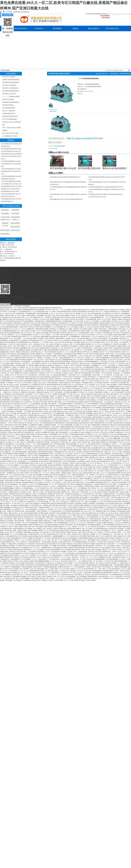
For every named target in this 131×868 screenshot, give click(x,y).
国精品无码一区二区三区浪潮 (24, 450)
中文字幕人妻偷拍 (96, 492)
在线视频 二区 (41, 358)
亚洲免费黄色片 (73, 356)
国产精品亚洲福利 (86, 417)
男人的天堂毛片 (120, 411)
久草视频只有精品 (89, 486)
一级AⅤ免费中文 (22, 417)
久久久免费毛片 (16, 438)
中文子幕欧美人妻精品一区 (84, 338)
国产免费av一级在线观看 (10, 505)
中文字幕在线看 (48, 492)
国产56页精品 (80, 319)
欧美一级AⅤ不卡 (22, 442)
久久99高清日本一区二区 (64, 446)
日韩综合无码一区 (32, 406)
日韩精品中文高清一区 (72, 456)
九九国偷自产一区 (115, 517)
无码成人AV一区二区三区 (111, 452)
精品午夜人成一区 (123, 505)
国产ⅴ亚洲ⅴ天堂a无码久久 (21, 344)
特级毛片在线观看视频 (102, 358)
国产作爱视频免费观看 (41, 484)
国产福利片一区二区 (21, 523)
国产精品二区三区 (50, 315)
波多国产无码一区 (37, 413)
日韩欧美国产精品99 (88, 546)
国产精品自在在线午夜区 (29, 557)
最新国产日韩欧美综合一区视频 (47, 521)
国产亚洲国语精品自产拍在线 (77, 331)
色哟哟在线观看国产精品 (67, 427)
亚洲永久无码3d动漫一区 (57, 398)
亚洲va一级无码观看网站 (51, 434)
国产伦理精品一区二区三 (24, 346)
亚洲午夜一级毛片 (69, 365)
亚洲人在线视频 (20, 565)
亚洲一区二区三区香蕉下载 (109, 371)
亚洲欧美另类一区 (16, 548)
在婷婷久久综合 (66, 490)
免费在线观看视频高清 (105, 496)
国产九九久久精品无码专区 (74, 496)
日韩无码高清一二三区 (14, 436)
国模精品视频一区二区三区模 (121, 438)
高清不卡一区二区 (39, 335)
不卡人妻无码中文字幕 (122, 363)
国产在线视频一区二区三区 (108, 530)
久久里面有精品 (81, 461)
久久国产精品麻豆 (88, 350)
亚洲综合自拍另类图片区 (74, 528)
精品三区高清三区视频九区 (45, 576)
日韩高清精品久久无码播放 (31, 532)
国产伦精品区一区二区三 (92, 434)
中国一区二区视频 (61, 371)
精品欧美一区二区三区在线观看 (53, 392)
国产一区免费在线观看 (45, 542)
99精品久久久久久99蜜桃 (54, 563)
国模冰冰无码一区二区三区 (94, 344)
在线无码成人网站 (117, 454)
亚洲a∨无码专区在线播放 (119, 482)
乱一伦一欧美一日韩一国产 (50, 540)
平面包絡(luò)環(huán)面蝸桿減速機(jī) (12, 123)
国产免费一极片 (14, 578)
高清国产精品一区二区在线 (68, 442)
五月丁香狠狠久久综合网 (58, 325)
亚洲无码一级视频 (15, 352)
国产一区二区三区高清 (18, 379)
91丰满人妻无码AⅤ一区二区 (106, 576)
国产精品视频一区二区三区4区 (42, 538)
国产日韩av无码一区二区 (102, 390)
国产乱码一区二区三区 (107, 553)
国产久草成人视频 (40, 517)
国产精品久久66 (25, 325)
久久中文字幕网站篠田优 (91, 404)
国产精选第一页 (54, 329)
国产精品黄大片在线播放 (59, 551)
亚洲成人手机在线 (91, 461)
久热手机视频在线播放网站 (112, 488)
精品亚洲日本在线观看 (124, 425)
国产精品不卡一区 (8, 504)
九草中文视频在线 (5, 452)
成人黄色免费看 (45, 398)
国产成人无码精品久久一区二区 (11, 335)
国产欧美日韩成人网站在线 (61, 421)
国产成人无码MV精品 (6, 448)
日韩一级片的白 (100, 457)
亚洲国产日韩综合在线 (25, 527)
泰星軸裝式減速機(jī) (8, 99)
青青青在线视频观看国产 (92, 361)
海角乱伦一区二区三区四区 (96, 471)
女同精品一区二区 (90, 358)
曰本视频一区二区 (47, 471)
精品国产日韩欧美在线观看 (59, 504)
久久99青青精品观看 (116, 575)
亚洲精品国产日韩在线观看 (72, 469)
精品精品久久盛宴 (57, 542)
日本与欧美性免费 (108, 388)
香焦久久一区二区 (11, 502)
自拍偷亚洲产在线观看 (26, 429)
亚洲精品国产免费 (101, 511)
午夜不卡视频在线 (75, 417)
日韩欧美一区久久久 (98, 411)
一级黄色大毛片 (7, 392)
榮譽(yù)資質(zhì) (94, 28)
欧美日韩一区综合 (87, 315)
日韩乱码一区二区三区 (45, 394)
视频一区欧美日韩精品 (29, 315)
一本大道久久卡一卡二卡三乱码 (88, 557)
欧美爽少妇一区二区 (72, 448)
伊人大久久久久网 (82, 409)
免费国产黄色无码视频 (97, 310)
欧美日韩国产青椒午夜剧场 (49, 404)
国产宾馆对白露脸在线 (52, 525)
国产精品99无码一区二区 (79, 431)
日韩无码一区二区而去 (77, 323)
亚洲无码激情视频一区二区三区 (75, 444)
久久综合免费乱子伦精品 (113, 546)
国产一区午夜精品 (46, 317)
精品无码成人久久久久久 (44, 551)
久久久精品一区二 (102, 465)
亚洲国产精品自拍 (14, 492)
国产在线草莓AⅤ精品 (21, 534)
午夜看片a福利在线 (15, 356)
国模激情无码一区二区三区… (21, 573)
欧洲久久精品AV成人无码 (52, 440)
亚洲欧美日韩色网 (104, 323)
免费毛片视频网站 (55, 319)
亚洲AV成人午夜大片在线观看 (71, 396)
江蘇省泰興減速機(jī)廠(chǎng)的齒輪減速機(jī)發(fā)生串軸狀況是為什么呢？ (11, 171)
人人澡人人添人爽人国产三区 (86, 356)
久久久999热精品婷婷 (39, 312)
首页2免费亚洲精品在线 (108, 450)
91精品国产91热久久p (6, 496)
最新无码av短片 (117, 446)
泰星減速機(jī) (57, 28)
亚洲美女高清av (25, 352)
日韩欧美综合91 (30, 565)
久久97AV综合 (112, 396)
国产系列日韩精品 (61, 532)
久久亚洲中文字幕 (60, 400)
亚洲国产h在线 (87, 450)
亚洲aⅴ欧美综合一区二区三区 (89, 337)
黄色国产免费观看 (36, 354)
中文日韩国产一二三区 (20, 338)
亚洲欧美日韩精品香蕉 (32, 408)
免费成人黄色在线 (60, 456)
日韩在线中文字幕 (15, 390)
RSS (111, 14)
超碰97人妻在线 (45, 490)
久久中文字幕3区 (30, 427)
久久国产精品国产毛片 (36, 505)
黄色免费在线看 (104, 325)
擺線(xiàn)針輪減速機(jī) (114, 168)
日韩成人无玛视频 (102, 523)
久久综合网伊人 (48, 480)
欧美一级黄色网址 (106, 454)
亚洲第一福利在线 (74, 329)
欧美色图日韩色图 (122, 379)
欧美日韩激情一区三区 (115, 369)
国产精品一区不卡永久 (15, 477)
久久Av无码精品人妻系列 (123, 494)
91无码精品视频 (121, 511)
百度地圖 (124, 14)
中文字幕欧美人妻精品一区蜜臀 (89, 329)
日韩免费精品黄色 (17, 371)
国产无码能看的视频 (121, 400)
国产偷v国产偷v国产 (19, 394)
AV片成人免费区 (125, 546)
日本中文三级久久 (106, 498)
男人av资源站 (107, 417)
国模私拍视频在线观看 (50, 567)
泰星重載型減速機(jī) (8, 105)
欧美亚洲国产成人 (89, 390)
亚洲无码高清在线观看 (114, 473)
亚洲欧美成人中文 (124, 338)
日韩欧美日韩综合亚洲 (71, 413)
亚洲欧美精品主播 (59, 423)
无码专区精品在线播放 (72, 423)
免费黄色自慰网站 (119, 388)
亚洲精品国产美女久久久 (112, 327)
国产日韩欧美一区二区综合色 (85, 392)
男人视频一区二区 (11, 442)
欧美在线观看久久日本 (102, 504)
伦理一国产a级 (4, 385)
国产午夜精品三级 (123, 371)
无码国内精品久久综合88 (17, 369)
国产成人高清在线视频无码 (70, 538)
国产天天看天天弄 (60, 448)
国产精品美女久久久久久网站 (109, 505)
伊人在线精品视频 (86, 375)
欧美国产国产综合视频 (50, 450)
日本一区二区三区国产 (94, 438)
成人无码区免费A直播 (112, 340)
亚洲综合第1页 (76, 388)
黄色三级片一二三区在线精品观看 (30, 404)
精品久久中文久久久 (87, 342)
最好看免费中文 (96, 450)
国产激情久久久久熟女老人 (62, 344)
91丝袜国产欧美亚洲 (88, 452)
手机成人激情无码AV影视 (98, 442)
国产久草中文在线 (34, 348)
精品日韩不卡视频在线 (122, 521)
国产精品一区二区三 (75, 315)
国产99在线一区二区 (43, 415)
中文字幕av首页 (114, 383)
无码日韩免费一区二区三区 (27, 484)
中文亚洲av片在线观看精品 (32, 369)
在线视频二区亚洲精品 (89, 504)
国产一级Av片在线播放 (32, 479)
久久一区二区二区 (8, 525)
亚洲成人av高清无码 (71, 317)
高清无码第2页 (6, 379)
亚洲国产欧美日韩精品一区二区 (61, 419)
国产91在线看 (23, 536)
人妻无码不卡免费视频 (41, 432)
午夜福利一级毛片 (77, 534)
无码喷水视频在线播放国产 (8, 471)
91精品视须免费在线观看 (30, 513)
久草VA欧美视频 (123, 544)
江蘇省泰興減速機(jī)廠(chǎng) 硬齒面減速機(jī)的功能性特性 (106, 187)
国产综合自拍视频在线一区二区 (62, 475)
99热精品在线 (40, 392)
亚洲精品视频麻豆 (26, 436)
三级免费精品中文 (11, 473)
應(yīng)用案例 (21, 34)
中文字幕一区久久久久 (74, 394)
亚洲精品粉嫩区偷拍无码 (29, 310)
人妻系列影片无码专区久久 (113, 457)
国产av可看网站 (120, 310)
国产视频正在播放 (8, 363)
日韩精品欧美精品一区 (47, 369)
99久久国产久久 (46, 486)
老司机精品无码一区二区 (65, 479)
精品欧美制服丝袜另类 (26, 446)
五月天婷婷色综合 (5, 317)
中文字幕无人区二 (50, 371)
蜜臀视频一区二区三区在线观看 (54, 327)
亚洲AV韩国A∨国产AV (84, 310)
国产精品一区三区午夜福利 (90, 496)
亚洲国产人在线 (99, 486)
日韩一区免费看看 (88, 340)
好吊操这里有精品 (87, 348)
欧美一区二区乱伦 (59, 386)
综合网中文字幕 (82, 500)
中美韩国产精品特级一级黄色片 (71, 465)
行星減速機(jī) (15, 214)
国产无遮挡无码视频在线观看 (72, 511)
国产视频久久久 (53, 515)
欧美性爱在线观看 (23, 505)
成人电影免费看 (25, 361)
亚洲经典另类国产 (89, 360)
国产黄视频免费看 (31, 313)
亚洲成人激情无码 (85, 369)
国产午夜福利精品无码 (56, 409)
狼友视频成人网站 (87, 383)
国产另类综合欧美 (54, 530)
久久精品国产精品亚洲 (70, 310)
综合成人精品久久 (76, 513)
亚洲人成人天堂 (77, 473)
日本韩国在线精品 (45, 504)
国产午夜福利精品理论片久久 (100, 369)
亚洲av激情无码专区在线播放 (122, 348)
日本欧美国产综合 (89, 494)
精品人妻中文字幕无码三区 (91, 325)
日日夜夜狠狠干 (51, 500)
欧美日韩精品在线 (53, 383)
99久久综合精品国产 (87, 394)
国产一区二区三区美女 (56, 408)
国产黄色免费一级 (77, 350)
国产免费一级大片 (44, 457)
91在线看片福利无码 (100, 484)
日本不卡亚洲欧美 (125, 394)
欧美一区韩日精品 (63, 463)
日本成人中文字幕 (109, 471)
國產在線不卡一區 (65, 337)
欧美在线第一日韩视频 (102, 356)
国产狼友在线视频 (112, 442)
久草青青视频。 (77, 379)
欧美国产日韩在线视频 (120, 344)
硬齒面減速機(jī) (15, 223)
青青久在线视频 (87, 411)
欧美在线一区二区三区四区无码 (62, 340)
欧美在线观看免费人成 (23, 354)
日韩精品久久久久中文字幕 (21, 398)
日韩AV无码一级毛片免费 (31, 457)
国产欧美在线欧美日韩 (56, 333)
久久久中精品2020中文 (72, 536)
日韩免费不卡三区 (19, 509)
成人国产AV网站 (18, 469)
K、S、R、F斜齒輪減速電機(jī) (11, 97)
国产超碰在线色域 (115, 431)
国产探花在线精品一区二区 (107, 521)
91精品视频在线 (33, 542)
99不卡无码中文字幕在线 (68, 319)
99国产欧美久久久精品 (42, 411)
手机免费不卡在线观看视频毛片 (12, 567)
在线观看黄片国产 (78, 390)
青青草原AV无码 (80, 427)
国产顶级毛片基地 (32, 515)
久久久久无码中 (72, 438)
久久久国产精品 (9, 419)
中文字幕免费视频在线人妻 (23, 342)
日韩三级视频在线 (20, 350)
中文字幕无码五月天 (37, 480)
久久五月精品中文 (27, 402)
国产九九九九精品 (118, 360)
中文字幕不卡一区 (86, 388)
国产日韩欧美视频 (102, 461)
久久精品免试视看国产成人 (97, 317)
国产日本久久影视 (46, 381)
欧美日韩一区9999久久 (42, 553)
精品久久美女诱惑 (30, 465)
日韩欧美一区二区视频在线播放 (24, 488)
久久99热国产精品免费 (111, 475)
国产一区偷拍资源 (67, 494)
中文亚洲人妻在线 (119, 578)
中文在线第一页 (115, 321)
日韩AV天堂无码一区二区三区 (13, 315)
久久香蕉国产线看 (29, 411)
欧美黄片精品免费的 (79, 548)
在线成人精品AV (67, 388)
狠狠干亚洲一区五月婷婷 (105, 423)
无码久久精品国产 (76, 383)
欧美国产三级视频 (115, 409)
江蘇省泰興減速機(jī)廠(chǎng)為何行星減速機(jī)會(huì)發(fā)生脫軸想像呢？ (11, 164)
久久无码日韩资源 (112, 527)
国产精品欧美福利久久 (25, 312)
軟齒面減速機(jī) (5, 234)
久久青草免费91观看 (90, 319)
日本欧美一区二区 (118, 480)
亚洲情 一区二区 (62, 402)
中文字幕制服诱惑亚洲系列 (65, 404)
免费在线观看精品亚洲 (121, 561)
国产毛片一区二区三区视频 (20, 459)
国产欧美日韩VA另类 (117, 417)
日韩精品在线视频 (34, 398)
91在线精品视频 (43, 417)
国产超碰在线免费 (38, 498)
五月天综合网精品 (55, 457)
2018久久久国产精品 (116, 323)
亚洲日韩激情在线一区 (97, 313)
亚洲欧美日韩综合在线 (116, 504)
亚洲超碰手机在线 (16, 337)
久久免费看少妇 (69, 415)
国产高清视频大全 (85, 498)
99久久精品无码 (8, 519)
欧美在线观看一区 (25, 385)
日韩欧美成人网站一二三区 (118, 532)
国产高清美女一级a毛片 (66, 505)
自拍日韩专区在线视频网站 (20, 348)
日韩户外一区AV (12, 346)
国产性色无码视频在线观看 (107, 404)
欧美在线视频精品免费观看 (41, 561)
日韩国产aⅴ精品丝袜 (64, 383)
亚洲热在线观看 (46, 325)
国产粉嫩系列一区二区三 (30, 559)
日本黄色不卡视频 (123, 385)
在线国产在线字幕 (112, 502)
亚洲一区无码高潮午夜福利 (58, 444)
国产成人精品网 (18, 319)
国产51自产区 (126, 446)
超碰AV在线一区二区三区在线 (79, 471)
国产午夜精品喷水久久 (80, 517)
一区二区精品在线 (115, 381)
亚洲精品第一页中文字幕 (62, 369)
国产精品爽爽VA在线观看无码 (32, 381)
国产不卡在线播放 (21, 471)
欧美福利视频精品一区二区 (89, 465)
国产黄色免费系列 (36, 325)
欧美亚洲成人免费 (24, 434)
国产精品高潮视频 (70, 576)
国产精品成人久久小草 (57, 348)
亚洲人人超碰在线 (38, 450)
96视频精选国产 (76, 337)
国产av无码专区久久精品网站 (13, 482)
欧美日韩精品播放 (27, 567)
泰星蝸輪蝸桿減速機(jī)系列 (10, 116)
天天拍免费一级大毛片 (26, 492)
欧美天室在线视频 (5, 548)
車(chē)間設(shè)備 (112, 28)
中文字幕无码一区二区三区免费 (63, 454)
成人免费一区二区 (19, 408)
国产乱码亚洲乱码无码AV (13, 321)
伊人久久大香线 (10, 565)
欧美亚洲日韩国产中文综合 (111, 571)
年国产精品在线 (83, 448)
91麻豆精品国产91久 (61, 406)
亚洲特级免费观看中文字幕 (45, 454)
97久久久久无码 (86, 313)
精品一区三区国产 (64, 434)
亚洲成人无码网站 (55, 473)
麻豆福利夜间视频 (106, 573)
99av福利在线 (51, 496)
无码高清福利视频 (104, 331)
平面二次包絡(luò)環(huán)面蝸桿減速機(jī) (12, 129)
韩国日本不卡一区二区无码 (101, 479)
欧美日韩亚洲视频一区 (6, 509)
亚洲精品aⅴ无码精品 (20, 358)
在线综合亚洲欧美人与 (100, 507)
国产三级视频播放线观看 (65, 360)
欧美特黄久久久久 (44, 408)
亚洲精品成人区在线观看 (39, 496)
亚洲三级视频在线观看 (6, 490)
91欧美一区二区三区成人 (104, 319)
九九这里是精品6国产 (84, 333)
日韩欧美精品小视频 (121, 509)
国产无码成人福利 (34, 546)
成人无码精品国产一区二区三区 (30, 400)
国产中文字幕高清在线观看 (94, 429)
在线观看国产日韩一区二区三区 (31, 548)
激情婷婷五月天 (63, 329)
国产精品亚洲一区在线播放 (72, 342)
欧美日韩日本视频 (99, 538)
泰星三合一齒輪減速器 (9, 111)
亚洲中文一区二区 (104, 352)
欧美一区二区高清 (66, 534)
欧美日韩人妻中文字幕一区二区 (20, 317)
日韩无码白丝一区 (100, 546)
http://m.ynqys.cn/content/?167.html (85, 138)
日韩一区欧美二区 (124, 461)
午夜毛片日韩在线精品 (103, 469)
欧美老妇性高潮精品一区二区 (104, 360)
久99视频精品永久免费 (104, 557)
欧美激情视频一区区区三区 (45, 310)
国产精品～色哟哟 (78, 479)
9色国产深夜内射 (125, 571)
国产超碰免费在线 (16, 310)
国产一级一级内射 (48, 344)
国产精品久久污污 (98, 367)
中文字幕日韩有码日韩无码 (30, 507)
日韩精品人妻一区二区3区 (101, 381)
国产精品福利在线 (8, 444)
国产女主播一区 (92, 542)
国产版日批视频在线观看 (42, 565)
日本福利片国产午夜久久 (13, 325)
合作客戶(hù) (39, 34)
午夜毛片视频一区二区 (122, 486)
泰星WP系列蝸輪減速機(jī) (10, 119)
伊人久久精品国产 (62, 331)
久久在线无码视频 (124, 475)
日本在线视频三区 (106, 444)
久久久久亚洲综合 (56, 482)
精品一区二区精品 (51, 312)
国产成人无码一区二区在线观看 (14, 532)
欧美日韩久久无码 (44, 375)
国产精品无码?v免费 (10, 530)
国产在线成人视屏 (119, 440)
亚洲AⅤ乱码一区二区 (90, 490)
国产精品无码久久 (104, 575)
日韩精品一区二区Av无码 (86, 327)
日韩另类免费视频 (25, 578)
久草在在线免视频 (65, 559)
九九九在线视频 (108, 335)
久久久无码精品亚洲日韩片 (55, 511)
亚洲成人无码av (108, 348)
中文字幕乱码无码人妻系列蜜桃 (15, 544)
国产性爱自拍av (16, 404)
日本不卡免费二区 (32, 576)
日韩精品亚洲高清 (92, 576)
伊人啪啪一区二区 (35, 331)
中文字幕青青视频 (113, 338)
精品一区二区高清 (78, 360)
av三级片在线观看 (67, 563)
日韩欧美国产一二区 (38, 342)
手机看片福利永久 (37, 436)
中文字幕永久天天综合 (118, 337)
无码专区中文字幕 (14, 551)
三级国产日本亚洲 (74, 463)
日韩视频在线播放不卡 (27, 335)
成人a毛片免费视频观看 (29, 431)
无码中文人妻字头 (35, 463)
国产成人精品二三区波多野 (30, 319)
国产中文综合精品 (51, 323)
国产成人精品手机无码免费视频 (54, 469)
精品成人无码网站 (117, 319)
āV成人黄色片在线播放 (105, 446)
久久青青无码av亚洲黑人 (52, 571)
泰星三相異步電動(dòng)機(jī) (10, 133)
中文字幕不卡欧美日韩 (38, 448)
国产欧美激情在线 (34, 340)
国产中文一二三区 (58, 310)
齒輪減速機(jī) (5, 210)
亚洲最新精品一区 (23, 461)
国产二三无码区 (50, 569)
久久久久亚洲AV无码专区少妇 (65, 575)
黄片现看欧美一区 (7, 398)
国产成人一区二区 (93, 409)
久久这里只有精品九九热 (51, 360)
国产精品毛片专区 (66, 385)
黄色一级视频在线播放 (94, 425)
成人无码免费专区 (61, 438)
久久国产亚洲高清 (98, 555)
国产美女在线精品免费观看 (12, 333)
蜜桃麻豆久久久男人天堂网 (85, 354)
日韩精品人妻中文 (75, 502)
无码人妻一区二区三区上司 (45, 386)
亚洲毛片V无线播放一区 (112, 563)
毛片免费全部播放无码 (106, 415)
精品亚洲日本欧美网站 (60, 492)
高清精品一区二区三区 (109, 392)
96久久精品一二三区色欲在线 (28, 551)
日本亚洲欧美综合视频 (72, 498)
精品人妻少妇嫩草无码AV (95, 448)
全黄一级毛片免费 (37, 527)
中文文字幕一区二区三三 (122, 421)
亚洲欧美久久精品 (7, 319)
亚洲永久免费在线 (50, 338)
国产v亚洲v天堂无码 (78, 482)
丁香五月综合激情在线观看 (19, 452)
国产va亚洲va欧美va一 (105, 551)
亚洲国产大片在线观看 (18, 367)
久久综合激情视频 (118, 565)
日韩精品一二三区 (19, 540)
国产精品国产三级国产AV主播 (104, 419)
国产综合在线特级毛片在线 (49, 331)
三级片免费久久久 (86, 421)
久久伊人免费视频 (90, 482)
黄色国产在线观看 (14, 555)
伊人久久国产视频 (80, 521)
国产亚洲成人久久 (58, 365)
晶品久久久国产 (61, 500)
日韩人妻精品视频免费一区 (113, 559)
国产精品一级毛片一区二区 (112, 427)
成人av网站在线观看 (41, 465)
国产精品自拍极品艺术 (118, 498)
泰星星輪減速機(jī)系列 (9, 114)
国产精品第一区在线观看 (74, 504)
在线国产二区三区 (80, 415)
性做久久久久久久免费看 (94, 477)
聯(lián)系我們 (57, 34)
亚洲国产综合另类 (21, 515)
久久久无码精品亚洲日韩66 (101, 383)
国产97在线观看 (28, 528)
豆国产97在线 (110, 354)
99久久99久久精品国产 (98, 421)
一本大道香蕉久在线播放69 (8, 515)
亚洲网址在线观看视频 (70, 409)
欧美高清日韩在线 (41, 544)
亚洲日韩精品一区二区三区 (18, 571)
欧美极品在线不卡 (20, 479)
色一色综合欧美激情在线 (42, 427)
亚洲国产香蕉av (79, 457)
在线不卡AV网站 (13, 527)
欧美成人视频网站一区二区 (47, 459)
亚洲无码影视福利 (111, 398)
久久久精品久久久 (42, 509)
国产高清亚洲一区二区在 (32, 423)
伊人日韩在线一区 (117, 413)
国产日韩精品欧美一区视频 (47, 367)
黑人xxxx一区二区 (125, 488)
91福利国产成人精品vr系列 (109, 425)
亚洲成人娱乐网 (84, 346)
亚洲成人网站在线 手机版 (50, 527)
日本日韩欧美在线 (54, 559)
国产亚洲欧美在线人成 (96, 402)
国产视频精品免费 (59, 413)
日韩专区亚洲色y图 (48, 346)
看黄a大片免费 (72, 312)
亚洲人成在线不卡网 (6, 396)
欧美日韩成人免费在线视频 (41, 337)
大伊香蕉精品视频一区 (21, 365)
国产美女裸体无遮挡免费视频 (74, 325)
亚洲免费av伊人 (34, 373)
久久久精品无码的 (22, 415)
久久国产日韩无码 (67, 482)
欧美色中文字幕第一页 (65, 431)
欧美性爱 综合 (125, 427)
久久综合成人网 (64, 571)
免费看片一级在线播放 (61, 346)
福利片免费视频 (23, 425)
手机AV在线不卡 (103, 329)
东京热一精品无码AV (72, 557)
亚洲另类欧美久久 (49, 498)
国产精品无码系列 (30, 553)
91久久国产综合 (54, 553)
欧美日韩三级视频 (78, 505)
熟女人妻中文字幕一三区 (88, 511)
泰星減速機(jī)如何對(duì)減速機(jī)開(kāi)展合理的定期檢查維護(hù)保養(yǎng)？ (11, 156)
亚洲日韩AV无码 (56, 377)
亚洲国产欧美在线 (18, 517)
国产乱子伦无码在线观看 (100, 338)
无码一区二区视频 (11, 413)
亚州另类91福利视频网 (70, 392)
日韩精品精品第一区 (56, 573)
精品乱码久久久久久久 (105, 337)
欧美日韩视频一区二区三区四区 (44, 519)
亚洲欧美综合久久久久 (74, 406)
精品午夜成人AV (31, 358)
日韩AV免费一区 (113, 365)
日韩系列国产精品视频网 (85, 413)
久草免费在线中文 (79, 404)
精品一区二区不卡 (21, 388)
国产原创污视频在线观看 (34, 471)
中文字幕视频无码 (5, 498)
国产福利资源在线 (107, 477)
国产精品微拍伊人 (73, 346)
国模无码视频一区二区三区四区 (91, 530)
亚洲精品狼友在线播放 (71, 386)
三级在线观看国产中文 (16, 559)
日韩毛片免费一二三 (98, 375)
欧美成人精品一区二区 (8, 377)
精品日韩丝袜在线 (38, 429)
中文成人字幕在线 (17, 396)
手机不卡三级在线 (42, 557)
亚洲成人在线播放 (110, 538)
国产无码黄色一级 (103, 513)
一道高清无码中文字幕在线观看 (91, 573)
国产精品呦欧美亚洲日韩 (54, 390)
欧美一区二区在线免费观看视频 (20, 463)
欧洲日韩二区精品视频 (109, 492)
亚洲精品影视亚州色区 (55, 461)
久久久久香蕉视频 (81, 576)
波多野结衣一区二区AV (86, 555)
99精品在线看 (68, 480)
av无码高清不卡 (16, 400)
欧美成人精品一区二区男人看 (78, 335)
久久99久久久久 (115, 331)
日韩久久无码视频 (27, 538)
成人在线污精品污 (112, 484)
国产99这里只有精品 (94, 553)
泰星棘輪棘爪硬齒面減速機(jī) (11, 102)
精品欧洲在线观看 (53, 350)
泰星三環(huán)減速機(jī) (9, 85)
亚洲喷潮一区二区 (43, 530)
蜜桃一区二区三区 (60, 569)
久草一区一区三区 (39, 438)
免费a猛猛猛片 (31, 442)
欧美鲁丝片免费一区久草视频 (36, 338)
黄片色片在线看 (34, 473)
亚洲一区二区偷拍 (96, 333)
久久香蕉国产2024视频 (81, 578)
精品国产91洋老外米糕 (37, 434)
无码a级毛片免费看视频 (55, 465)
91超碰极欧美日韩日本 (114, 386)
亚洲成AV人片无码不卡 (48, 580)
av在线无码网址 (17, 323)
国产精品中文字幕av (119, 429)
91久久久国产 (117, 477)
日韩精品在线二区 (41, 390)
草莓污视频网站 (31, 388)
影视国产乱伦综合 (12, 461)
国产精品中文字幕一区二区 (96, 312)
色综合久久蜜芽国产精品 (83, 442)
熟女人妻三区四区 (40, 323)
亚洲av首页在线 (99, 427)
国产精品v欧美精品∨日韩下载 (17, 386)
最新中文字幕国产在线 (56, 379)
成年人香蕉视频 (111, 511)
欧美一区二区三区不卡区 (28, 333)
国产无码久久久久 (47, 419)
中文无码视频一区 (45, 546)
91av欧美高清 (25, 356)
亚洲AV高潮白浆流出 (96, 519)
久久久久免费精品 (5, 575)
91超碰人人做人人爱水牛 (40, 383)
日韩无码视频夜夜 (30, 511)
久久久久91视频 (62, 450)
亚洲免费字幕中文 (56, 388)
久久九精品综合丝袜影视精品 (58, 375)
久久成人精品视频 (19, 444)
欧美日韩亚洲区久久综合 (24, 413)
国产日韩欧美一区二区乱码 (90, 446)
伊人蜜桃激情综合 (41, 500)
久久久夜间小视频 (78, 321)
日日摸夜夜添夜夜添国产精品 (53, 321)
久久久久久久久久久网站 (59, 507)
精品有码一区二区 (62, 352)
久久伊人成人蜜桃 (119, 354)
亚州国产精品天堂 (39, 327)
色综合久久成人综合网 (92, 575)
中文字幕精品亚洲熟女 (56, 555)
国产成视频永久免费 (94, 540)
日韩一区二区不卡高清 (32, 367)
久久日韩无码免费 (75, 421)
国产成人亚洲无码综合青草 (121, 519)
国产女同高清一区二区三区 (96, 488)
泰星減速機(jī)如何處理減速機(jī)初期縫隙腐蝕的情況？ (65, 177)
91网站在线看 (4, 551)
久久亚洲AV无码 (22, 502)
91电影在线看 (98, 392)
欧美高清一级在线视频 (21, 419)
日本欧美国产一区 (118, 373)
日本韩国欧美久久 (107, 344)
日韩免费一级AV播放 (66, 544)
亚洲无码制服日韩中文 (31, 379)
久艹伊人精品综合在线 (65, 540)
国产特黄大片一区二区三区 (103, 463)
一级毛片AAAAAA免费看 (72, 398)
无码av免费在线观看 (108, 459)
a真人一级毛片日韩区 (73, 492)
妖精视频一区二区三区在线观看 (57, 477)
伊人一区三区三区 (51, 575)
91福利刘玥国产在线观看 (12, 480)
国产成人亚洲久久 (59, 480)
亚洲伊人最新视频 (90, 457)
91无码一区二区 (126, 469)
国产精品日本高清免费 (116, 479)
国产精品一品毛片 (86, 396)
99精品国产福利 (68, 467)
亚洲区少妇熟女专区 (123, 540)
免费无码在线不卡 (38, 567)
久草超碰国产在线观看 (49, 425)
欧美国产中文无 (67, 573)
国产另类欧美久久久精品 (29, 494)
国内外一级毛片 (50, 448)
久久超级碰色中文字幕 (70, 354)
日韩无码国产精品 (15, 361)
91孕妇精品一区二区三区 (14, 383)
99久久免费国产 (38, 528)
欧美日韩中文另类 (34, 377)
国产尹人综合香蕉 (110, 310)
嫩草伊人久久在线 (38, 492)
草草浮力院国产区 (37, 346)
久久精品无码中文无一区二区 (95, 509)
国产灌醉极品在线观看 (80, 542)
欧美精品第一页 (13, 546)
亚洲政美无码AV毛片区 (53, 534)
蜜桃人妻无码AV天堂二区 (47, 400)
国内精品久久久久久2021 (92, 432)
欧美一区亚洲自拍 (116, 500)
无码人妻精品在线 (47, 467)
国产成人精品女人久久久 (70, 333)
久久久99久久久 (39, 440)
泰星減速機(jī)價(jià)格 (89, 168)
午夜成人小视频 (73, 373)
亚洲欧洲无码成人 (66, 436)
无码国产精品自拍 (43, 379)
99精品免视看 (103, 406)
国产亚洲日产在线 (38, 402)
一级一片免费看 (90, 475)
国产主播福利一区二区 (17, 465)
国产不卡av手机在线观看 (57, 488)
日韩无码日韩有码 (115, 352)
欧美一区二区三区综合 (46, 340)
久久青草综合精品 (98, 348)
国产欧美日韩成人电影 (14, 432)
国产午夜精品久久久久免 (106, 434)
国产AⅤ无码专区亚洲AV (109, 346)
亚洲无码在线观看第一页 (9, 415)
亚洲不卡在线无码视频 (62, 315)
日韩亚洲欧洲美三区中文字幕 (63, 452)
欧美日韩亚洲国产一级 (27, 438)
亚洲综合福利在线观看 (119, 335)
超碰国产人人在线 (53, 417)
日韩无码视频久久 (62, 356)
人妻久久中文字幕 (10, 313)
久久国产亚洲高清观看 (69, 461)
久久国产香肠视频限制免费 (74, 546)
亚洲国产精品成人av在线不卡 (90, 406)
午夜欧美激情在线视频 (89, 419)
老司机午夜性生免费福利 (91, 323)
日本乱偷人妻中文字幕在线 (26, 327)
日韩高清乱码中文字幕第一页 (120, 557)
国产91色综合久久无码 (62, 459)
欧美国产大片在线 (42, 477)
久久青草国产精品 (42, 494)
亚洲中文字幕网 (43, 350)
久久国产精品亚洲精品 (68, 457)
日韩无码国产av (119, 576)
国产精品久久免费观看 (102, 467)
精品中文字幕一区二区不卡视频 (121, 496)
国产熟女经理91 (7, 371)
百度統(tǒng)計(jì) (26, 304)
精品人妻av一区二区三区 (100, 473)
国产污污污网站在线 (89, 467)
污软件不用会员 (82, 532)
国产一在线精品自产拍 (36, 344)
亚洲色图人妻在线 (39, 469)
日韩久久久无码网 (33, 456)
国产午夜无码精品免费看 (57, 415)
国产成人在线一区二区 (34, 419)
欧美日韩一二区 (89, 427)
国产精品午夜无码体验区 (66, 525)
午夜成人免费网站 (15, 373)
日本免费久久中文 (5, 438)
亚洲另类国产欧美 (85, 398)
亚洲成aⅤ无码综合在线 (58, 317)
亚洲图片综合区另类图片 (43, 442)
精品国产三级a (40, 371)
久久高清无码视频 (105, 321)
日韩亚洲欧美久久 (79, 575)
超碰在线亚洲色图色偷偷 (71, 519)
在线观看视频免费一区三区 (46, 456)
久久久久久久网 (102, 502)
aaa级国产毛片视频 (25, 480)
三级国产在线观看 (41, 511)
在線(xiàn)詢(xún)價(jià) (83, 97)
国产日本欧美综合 (125, 350)
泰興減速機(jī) (15, 210)
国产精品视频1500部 (16, 538)
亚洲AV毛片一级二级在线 (109, 550)
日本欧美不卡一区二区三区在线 (121, 573)
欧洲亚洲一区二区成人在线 (92, 505)
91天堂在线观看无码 (29, 371)
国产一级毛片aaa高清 (23, 331)
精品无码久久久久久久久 (28, 390)
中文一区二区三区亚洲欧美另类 (58, 484)
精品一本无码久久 (48, 528)
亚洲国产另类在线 (27, 498)
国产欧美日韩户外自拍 (92, 548)
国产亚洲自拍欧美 (107, 373)
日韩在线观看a (40, 315)
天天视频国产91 (7, 367)
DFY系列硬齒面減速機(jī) (59, 146)
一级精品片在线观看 (99, 315)
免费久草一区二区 (47, 363)
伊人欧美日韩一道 (109, 375)
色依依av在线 (56, 436)
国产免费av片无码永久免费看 (87, 580)
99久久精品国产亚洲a (31, 454)
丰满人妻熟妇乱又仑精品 (77, 432)
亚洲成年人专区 (78, 467)
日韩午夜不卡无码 (55, 490)
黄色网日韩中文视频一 (66, 440)
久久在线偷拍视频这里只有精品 (35, 571)
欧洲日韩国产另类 (53, 431)
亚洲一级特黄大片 (101, 379)
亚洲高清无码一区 (68, 542)
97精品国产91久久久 (65, 350)
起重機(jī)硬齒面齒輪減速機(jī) (11, 80)
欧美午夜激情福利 (45, 377)
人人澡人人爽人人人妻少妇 (62, 313)
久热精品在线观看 (87, 473)
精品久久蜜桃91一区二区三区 (74, 569)
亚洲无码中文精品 (109, 400)
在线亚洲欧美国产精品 (38, 575)
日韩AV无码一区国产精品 (7, 440)
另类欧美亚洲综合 (118, 448)
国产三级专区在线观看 (48, 361)
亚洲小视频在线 (115, 436)
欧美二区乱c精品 (87, 571)
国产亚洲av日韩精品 (106, 480)
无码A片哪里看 (35, 578)
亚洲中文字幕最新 (95, 436)
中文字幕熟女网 (117, 377)
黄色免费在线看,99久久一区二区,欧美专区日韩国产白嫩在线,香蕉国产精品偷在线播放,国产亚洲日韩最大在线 (31, 308)
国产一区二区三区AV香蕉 (89, 527)
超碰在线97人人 (7, 459)
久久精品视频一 (19, 411)
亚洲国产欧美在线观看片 (60, 394)
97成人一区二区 (8, 456)
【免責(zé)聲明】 (16, 304)
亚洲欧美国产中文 (32, 502)
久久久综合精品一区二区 (19, 406)
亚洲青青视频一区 (64, 432)
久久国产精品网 (74, 580)
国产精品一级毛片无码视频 (93, 550)
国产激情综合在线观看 (25, 360)
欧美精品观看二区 (88, 484)
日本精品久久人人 (82, 438)
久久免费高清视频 (36, 467)
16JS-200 (55, 148)
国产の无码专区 (36, 363)
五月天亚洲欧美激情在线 (46, 423)
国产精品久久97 (71, 477)
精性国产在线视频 (78, 440)
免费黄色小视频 (121, 346)
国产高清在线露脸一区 (8, 486)
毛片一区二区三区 (44, 473)
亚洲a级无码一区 (120, 538)
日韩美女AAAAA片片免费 (21, 490)
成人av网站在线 (105, 436)
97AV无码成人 (99, 494)
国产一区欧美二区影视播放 (89, 502)
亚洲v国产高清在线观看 (20, 409)
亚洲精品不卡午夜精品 (62, 373)
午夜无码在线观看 (19, 521)
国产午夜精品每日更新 (18, 511)
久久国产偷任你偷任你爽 (73, 381)
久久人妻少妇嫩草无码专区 (92, 444)
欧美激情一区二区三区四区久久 (39, 555)
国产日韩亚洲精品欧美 (108, 515)
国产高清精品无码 (7, 394)
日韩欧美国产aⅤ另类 (28, 323)
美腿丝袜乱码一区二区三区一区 (11, 329)
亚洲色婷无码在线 (77, 340)
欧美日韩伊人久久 (78, 480)
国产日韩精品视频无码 (80, 525)
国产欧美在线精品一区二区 (117, 569)
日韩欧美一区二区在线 (87, 381)
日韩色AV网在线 (83, 551)
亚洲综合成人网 (17, 507)
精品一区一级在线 (21, 486)
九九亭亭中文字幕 (108, 561)
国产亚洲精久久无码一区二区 (102, 342)
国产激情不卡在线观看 (89, 544)
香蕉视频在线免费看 (28, 482)
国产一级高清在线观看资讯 (63, 358)
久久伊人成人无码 (38, 360)
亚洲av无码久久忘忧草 (114, 542)
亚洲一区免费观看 (115, 390)
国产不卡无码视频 (75, 313)
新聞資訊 (76, 28)
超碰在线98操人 (60, 338)
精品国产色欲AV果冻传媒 (16, 550)
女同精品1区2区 (86, 408)
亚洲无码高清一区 (43, 559)
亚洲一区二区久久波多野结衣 (104, 536)
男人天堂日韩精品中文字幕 (38, 356)
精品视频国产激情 (65, 513)
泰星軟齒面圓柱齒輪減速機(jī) (11, 91)
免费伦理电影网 (113, 329)
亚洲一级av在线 (110, 315)
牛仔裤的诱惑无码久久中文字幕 (110, 333)
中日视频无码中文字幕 (38, 385)
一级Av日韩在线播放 (30, 509)
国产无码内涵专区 (30, 544)
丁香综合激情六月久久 (74, 375)
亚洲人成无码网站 (111, 385)
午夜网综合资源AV (66, 473)
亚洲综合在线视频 (34, 365)
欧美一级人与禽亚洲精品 (41, 396)
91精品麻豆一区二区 (75, 571)
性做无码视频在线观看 (108, 408)
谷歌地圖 (129, 14)
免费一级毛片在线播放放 (32, 504)
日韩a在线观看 (98, 459)
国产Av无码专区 (43, 515)
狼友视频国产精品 (124, 383)
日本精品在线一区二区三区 (123, 432)
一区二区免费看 (82, 561)
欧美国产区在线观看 (8, 411)
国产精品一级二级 (17, 513)
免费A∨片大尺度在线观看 (98, 398)
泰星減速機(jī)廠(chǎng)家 (63, 168)
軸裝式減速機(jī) (15, 227)
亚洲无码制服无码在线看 (77, 434)
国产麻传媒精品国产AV (46, 421)
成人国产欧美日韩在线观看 (52, 550)
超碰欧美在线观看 (45, 348)
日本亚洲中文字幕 (121, 408)
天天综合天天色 (67, 379)
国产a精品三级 (4, 434)
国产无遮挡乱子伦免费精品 (99, 396)
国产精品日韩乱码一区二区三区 (120, 463)
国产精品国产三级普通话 (123, 450)
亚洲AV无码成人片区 (99, 394)
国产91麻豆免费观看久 (27, 321)
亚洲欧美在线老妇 (97, 417)
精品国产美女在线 (23, 546)
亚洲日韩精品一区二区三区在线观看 (34, 550)
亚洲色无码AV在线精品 (27, 563)
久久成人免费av (55, 427)
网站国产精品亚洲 (5, 557)
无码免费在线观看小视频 (105, 565)
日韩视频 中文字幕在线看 (58, 546)
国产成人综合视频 (51, 356)
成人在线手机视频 (43, 502)
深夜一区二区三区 (59, 576)
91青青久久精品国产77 (73, 363)
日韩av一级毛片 (108, 555)
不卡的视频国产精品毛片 (101, 350)
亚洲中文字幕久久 (109, 509)
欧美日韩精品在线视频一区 (95, 525)
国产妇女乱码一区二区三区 (95, 335)
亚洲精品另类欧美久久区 (93, 454)
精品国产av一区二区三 (65, 527)
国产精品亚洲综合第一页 (94, 517)
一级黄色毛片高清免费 (31, 521)
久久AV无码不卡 (100, 475)
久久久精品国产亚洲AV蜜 (75, 352)
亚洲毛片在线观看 (109, 486)
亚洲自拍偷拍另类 (32, 452)
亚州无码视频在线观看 (121, 434)
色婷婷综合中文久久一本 (7, 350)
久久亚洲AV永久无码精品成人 (33, 540)
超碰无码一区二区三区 (66, 565)
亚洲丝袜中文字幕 (28, 396)
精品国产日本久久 (71, 338)
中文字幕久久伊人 (72, 551)
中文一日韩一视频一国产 (117, 534)
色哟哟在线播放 (25, 467)
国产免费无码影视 (74, 459)
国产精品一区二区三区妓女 (95, 561)
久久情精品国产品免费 (89, 379)
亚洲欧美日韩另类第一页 (65, 567)
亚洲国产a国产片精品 (52, 517)
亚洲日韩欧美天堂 (32, 386)
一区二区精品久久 (108, 402)
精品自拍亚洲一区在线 (78, 550)
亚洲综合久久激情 (50, 438)
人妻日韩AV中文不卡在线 (107, 361)
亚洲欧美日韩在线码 (109, 494)
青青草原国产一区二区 (32, 394)
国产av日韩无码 (12, 354)
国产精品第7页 (55, 442)
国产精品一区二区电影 (123, 550)
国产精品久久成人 (85, 363)
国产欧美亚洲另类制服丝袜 (63, 361)
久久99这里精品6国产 (79, 567)
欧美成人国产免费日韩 (112, 394)
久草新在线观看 (27, 448)
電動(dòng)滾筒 (15, 230)
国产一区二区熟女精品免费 (78, 344)
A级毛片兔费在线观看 (12, 360)
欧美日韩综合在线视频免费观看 (96, 559)
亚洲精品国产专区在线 (54, 494)
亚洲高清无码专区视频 (62, 367)
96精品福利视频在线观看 (86, 538)
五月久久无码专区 (114, 350)
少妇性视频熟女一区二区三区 (99, 365)
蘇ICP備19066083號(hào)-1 (8, 302)
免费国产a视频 (17, 448)
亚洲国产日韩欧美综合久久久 (113, 312)
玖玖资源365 (94, 456)
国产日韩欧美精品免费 (85, 373)
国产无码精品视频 (32, 523)
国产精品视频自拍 (82, 312)
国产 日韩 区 (105, 517)
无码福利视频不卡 (104, 409)
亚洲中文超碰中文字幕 (120, 536)
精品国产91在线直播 (32, 350)
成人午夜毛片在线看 (23, 473)
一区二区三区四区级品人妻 (113, 317)
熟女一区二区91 (70, 400)
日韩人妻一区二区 (5, 463)
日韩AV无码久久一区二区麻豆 (72, 348)
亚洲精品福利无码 (92, 565)
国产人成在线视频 (66, 550)
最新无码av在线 (7, 406)
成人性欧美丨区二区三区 (80, 425)
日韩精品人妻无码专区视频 (50, 505)
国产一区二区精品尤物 (12, 475)
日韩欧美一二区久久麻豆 (52, 335)
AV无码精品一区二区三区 (7, 427)
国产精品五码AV (43, 461)
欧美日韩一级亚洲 (99, 327)
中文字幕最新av (83, 488)
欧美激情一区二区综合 (108, 363)
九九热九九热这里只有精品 (92, 440)
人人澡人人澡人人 (25, 555)
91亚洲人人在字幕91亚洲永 (93, 567)
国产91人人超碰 (14, 434)
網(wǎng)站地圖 (117, 14)
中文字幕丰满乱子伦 (40, 563)
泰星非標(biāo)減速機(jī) (9, 77)
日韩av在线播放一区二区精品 (95, 400)
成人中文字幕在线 (33, 409)
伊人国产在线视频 (105, 548)
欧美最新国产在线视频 (20, 576)
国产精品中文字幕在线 (80, 377)
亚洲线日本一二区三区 (6, 423)
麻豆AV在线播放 (38, 475)
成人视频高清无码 (32, 417)
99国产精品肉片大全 (108, 567)
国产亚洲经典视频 (109, 525)
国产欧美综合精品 (34, 490)
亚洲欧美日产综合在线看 (28, 392)
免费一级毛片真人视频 (50, 402)
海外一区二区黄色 (87, 528)
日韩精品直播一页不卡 (71, 488)
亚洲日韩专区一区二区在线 (106, 456)
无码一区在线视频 (8, 408)
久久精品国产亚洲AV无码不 (71, 555)
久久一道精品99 (111, 379)
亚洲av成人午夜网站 (8, 479)
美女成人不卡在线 (35, 573)
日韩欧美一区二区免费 (56, 396)
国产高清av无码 (92, 431)
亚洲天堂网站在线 (73, 402)
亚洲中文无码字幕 (110, 411)
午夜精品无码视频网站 (78, 475)
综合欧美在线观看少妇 (80, 509)
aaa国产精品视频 (7, 323)
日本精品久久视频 (28, 561)
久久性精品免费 (59, 519)
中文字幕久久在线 (44, 319)
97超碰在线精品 (125, 436)
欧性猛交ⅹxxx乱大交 (63, 411)
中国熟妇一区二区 (83, 386)
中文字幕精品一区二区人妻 (11, 446)
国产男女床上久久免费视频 (90, 352)
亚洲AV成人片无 (119, 402)
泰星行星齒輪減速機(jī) (9, 108)
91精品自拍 (18, 363)
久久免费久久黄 (47, 436)
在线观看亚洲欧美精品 (10, 331)
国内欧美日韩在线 (76, 530)
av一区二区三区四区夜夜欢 (67, 553)
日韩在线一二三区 (10, 388)
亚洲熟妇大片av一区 (10, 375)
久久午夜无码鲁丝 (27, 383)
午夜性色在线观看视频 (43, 444)
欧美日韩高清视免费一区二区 (45, 313)
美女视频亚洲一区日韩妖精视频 (9, 340)
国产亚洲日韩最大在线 (53, 544)
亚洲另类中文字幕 (54, 513)
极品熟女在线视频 (33, 536)
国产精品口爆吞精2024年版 (53, 385)
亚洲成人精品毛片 (5, 310)
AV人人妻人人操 (54, 502)
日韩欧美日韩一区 (85, 492)
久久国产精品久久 (13, 312)
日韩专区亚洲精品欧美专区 (46, 523)
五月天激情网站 (23, 340)
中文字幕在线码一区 (93, 500)
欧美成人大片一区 (27, 337)
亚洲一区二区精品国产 (95, 346)
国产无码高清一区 (15, 467)
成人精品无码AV (16, 575)
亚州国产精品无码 (36, 352)
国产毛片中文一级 (113, 461)
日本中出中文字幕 (116, 548)
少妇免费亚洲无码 (115, 469)
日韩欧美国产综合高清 (15, 494)
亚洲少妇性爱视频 (62, 312)
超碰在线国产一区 (10, 450)
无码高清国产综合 (29, 517)
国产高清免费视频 (8, 454)
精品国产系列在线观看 (59, 363)
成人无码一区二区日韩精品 (91, 321)
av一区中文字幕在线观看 (49, 352)
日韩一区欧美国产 (25, 569)
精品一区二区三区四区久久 (20, 542)
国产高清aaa (61, 521)
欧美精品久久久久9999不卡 (112, 313)
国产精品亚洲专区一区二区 (116, 465)
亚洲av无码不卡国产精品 (85, 507)
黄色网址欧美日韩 (7, 528)
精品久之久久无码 (5, 465)
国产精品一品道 (18, 561)
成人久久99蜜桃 (108, 448)
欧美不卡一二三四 (42, 431)
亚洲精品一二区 (50, 358)
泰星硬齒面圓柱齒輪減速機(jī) (11, 82)
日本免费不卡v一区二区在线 (108, 540)
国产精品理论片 (101, 527)
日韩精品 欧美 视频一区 (45, 507)
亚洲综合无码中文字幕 (11, 425)
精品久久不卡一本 (64, 417)
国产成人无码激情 (14, 569)
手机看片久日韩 (48, 342)
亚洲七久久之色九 (58, 467)
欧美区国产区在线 (76, 419)
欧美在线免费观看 (77, 446)
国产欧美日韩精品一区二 (91, 569)
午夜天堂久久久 (26, 363)
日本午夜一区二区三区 (79, 454)
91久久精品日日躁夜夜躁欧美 (61, 471)
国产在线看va (25, 373)
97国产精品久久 (91, 523)
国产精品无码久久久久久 (95, 578)
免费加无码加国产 (65, 530)
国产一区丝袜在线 (26, 575)
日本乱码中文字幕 (112, 406)
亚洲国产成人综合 (72, 532)
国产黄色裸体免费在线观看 (10, 327)
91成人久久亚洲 (77, 573)
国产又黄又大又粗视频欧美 (75, 484)
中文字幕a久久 (16, 392)
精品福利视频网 (20, 427)
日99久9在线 (52, 411)
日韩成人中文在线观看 (42, 333)
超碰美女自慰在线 (84, 402)
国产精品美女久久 (84, 519)
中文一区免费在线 (104, 534)
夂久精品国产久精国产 (39, 446)
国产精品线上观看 (53, 432)
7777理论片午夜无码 (67, 377)
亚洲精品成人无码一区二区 (47, 373)
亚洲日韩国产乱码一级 (121, 525)
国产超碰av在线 (48, 475)
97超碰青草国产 (20, 313)
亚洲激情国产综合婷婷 (107, 440)
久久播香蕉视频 (14, 429)
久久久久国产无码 (59, 342)
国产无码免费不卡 (81, 400)
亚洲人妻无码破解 (10, 342)
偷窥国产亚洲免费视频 (121, 567)
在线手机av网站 (77, 544)
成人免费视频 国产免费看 (35, 425)
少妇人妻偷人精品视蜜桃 (104, 490)
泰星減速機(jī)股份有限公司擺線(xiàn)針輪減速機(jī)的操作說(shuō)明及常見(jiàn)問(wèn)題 (11, 194)
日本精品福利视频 (96, 363)
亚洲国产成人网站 (107, 519)
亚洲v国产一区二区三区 (55, 509)
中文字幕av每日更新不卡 (104, 377)
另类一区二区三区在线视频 (75, 486)
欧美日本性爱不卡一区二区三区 (102, 413)
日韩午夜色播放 (65, 335)
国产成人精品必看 (67, 390)
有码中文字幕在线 (19, 423)
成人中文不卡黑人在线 (75, 367)
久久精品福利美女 (74, 369)
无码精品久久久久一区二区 (20, 421)
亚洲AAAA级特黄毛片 (45, 536)
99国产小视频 (94, 423)
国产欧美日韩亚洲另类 (58, 381)
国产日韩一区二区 (22, 375)
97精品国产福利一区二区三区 (122, 555)
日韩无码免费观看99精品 (75, 450)
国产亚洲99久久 (92, 377)
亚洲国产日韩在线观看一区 (52, 429)
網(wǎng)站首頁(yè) (21, 28)
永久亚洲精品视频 (87, 367)
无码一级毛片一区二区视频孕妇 (119, 342)
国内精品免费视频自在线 (121, 456)
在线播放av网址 (5, 352)
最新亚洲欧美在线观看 (42, 329)
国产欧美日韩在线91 (99, 354)
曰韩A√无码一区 (81, 515)
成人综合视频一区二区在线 (42, 482)
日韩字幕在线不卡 (33, 375)
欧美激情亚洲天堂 (33, 459)
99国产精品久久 (8, 576)
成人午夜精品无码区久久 (121, 553)
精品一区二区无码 (107, 438)
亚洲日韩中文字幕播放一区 (90, 534)
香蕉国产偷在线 (54, 565)
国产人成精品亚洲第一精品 (88, 469)
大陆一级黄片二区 (104, 569)
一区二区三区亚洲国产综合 (41, 488)
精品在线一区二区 (113, 523)
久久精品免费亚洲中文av (12, 536)
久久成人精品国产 (120, 459)
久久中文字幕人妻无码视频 (81, 563)
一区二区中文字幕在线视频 (64, 425)
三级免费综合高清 (46, 548)
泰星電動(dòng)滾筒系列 (9, 94)
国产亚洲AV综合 (70, 521)
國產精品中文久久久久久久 (80, 540)
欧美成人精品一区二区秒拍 (123, 315)
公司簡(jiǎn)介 (39, 28)
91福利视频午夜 (120, 471)
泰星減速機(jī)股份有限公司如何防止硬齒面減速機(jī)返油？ (67, 199)
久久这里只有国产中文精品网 (46, 406)
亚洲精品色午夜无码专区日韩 (32, 580)
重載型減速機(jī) (5, 230)
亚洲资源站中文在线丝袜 (34, 486)
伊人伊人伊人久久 (55, 561)
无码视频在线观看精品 (115, 356)
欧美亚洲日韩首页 (118, 423)
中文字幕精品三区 (97, 388)
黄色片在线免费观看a (92, 521)
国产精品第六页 (114, 325)
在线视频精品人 (89, 479)
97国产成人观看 (17, 431)
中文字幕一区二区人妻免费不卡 (98, 386)
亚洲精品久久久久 (82, 477)
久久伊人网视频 (110, 421)
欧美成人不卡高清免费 (77, 490)
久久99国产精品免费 (100, 340)
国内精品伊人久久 (78, 494)
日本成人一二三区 (30, 444)
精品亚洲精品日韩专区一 (66, 517)
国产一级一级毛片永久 (78, 358)
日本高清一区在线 (28, 469)
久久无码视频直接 (36, 361)
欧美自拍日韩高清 (54, 337)
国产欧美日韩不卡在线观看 (116, 528)
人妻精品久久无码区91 (80, 565)
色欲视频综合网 (39, 321)
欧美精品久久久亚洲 (14, 563)
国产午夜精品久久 (8, 358)
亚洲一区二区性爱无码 (76, 411)
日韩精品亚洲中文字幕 (121, 515)
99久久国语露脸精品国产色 (62, 523)
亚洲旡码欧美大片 (48, 413)
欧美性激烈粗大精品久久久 (103, 482)
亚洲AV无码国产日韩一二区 (120, 490)
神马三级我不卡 (96, 373)
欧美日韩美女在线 (83, 317)
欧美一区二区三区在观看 (71, 327)
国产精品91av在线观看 (46, 365)
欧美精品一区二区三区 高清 (98, 385)
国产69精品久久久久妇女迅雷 (80, 436)
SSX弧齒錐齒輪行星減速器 (10, 136)
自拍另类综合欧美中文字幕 (68, 429)
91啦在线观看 (9, 580)
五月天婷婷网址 (81, 429)
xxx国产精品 (125, 548)
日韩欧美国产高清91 (6, 573)
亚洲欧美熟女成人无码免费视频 (22, 496)
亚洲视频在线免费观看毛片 (112, 367)
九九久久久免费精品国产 (28, 329)
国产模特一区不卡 (34, 421)
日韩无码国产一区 (112, 544)
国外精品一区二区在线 (92, 331)
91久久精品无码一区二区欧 (47, 532)
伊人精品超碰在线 (84, 456)
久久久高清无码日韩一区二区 (80, 385)
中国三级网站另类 (35, 317)
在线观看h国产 (14, 484)
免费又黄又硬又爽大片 (78, 361)
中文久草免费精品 (96, 408)
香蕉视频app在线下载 (124, 507)
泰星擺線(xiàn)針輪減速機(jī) (10, 88)
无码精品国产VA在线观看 (82, 365)
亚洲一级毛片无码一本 (103, 431)
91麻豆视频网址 (95, 498)
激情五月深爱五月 (44, 409)
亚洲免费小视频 (32, 415)
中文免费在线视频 (67, 321)
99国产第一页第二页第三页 (97, 563)
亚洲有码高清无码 (84, 423)
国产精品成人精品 (17, 381)
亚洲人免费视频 (32, 530)
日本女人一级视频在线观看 (59, 486)
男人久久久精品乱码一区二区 (49, 463)
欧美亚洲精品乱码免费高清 (46, 452)
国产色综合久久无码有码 (107, 432)
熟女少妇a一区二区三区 (17, 457)
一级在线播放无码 (58, 354)
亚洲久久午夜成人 (14, 385)
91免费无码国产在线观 (22, 377)
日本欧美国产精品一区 (63, 323)
